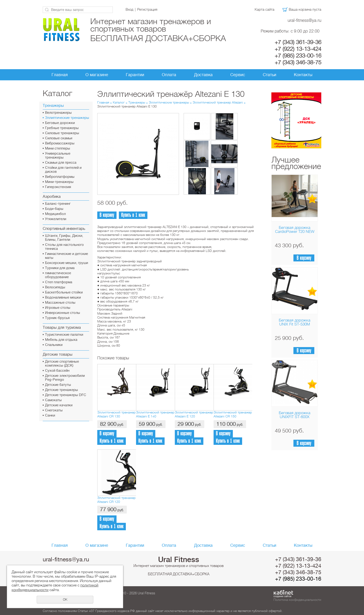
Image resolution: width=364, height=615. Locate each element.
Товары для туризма (62, 327)
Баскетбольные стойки (64, 292)
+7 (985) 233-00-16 (298, 56)
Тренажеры (53, 106)
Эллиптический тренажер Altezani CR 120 (116, 500)
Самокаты (53, 400)
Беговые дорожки (60, 123)
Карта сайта (265, 10)
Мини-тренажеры (59, 182)
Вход (129, 10)
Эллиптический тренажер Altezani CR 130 (116, 414)
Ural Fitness (179, 560)
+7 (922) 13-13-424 (298, 49)
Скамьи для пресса (61, 163)
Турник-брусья (57, 318)
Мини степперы (58, 148)
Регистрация (147, 10)
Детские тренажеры (62, 390)
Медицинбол (55, 214)
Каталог (119, 102)
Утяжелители (56, 219)
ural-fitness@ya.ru (304, 20)
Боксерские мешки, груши (67, 263)
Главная (60, 75)
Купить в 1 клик (133, 215)
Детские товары (58, 354)
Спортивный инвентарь (64, 229)
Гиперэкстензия (58, 187)
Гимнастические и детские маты (67, 256)
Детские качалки (59, 405)
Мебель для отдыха (61, 340)
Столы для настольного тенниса (64, 247)
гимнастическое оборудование (58, 275)
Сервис (238, 75)
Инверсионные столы (63, 313)
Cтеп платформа (59, 282)
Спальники (54, 345)
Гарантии (135, 75)
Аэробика (52, 197)
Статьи (270, 75)
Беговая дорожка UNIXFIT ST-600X (295, 415)
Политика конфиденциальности (297, 600)
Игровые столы (58, 308)
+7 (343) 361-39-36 (298, 42)
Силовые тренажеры (62, 133)
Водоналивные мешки (63, 298)
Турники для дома (60, 268)
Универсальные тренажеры (58, 156)
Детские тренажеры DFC (66, 395)
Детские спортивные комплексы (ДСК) (62, 364)
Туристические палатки (64, 335)
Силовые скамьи (59, 138)
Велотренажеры (58, 113)
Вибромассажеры (60, 143)
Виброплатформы (60, 177)
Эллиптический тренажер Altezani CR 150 (233, 414)
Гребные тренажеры (62, 128)
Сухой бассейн (57, 371)
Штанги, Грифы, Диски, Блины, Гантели (64, 238)
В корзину (304, 258)
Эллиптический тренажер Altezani (218, 102)
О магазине (97, 75)
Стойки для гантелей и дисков (63, 170)
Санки (50, 415)
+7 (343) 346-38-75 (298, 62)
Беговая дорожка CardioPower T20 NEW (295, 230)
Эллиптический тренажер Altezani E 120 (194, 414)
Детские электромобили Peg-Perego (65, 378)
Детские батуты (58, 385)
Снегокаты (54, 410)
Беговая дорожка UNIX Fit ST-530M (295, 322)
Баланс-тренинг (58, 204)
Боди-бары (54, 209)
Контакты (303, 75)
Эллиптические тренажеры (67, 118)
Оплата (169, 75)
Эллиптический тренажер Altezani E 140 (155, 414)
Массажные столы (60, 303)
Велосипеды (55, 287)
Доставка (203, 75)
